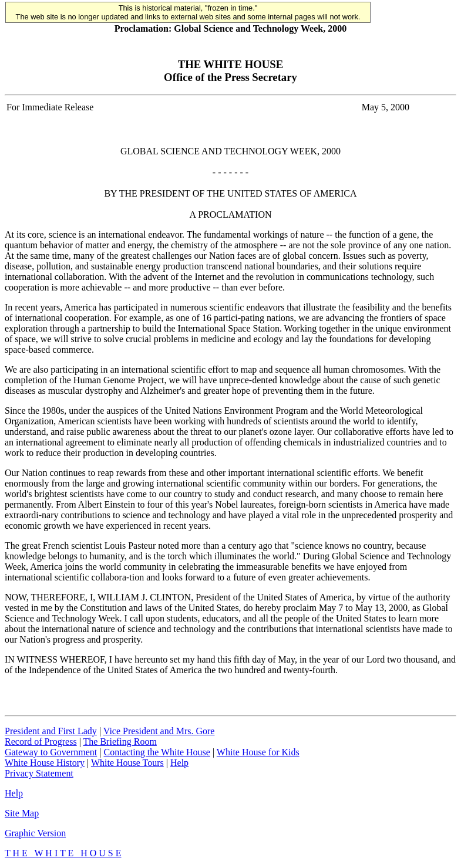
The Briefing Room (120, 742)
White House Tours (127, 763)
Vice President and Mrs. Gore (159, 731)
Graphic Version (35, 833)
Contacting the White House (157, 752)
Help (179, 763)
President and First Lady (51, 731)
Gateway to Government (51, 752)
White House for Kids (258, 752)
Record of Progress (41, 742)
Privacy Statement (39, 773)
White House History (45, 763)
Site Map (22, 813)
